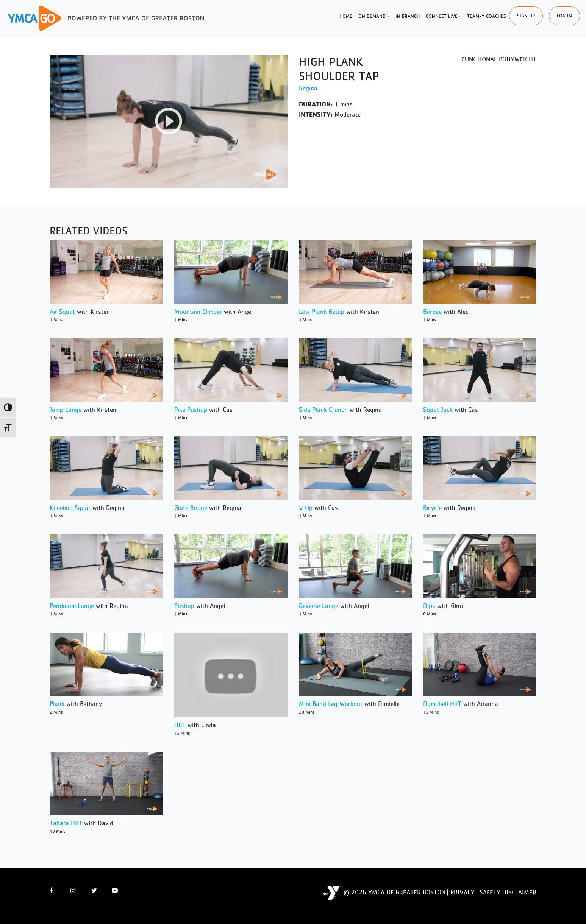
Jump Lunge (66, 410)
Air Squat (62, 312)
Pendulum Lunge (72, 606)
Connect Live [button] (442, 16)
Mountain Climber (198, 312)
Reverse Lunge (319, 606)
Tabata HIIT (66, 823)
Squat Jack (438, 410)
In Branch (408, 16)
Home (346, 16)
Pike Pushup (191, 410)
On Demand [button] (372, 16)
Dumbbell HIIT (442, 704)
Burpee (432, 312)
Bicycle (432, 508)
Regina (308, 88)
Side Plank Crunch (323, 410)
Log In (564, 16)
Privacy (463, 892)
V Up (306, 508)
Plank (57, 704)
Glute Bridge (191, 508)
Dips (429, 606)
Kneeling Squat (70, 508)
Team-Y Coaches (487, 16)
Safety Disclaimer (508, 892)
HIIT (180, 725)
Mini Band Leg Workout (331, 704)
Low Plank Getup (322, 312)
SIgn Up (526, 16)
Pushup (184, 606)
